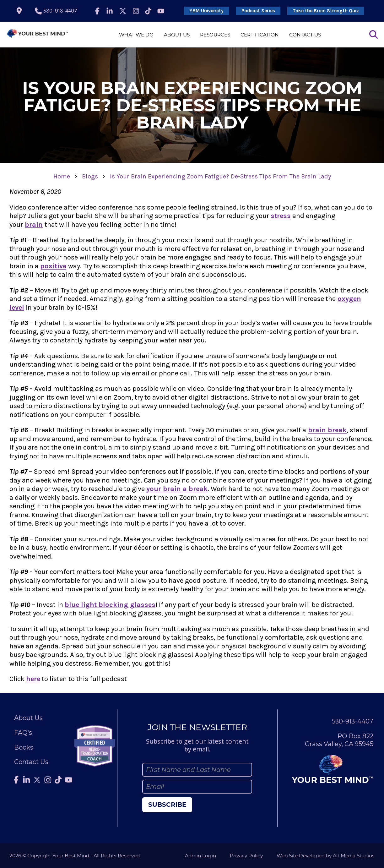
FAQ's (23, 733)
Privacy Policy (246, 856)
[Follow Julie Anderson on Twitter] (123, 11)
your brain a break (177, 489)
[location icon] (19, 11)
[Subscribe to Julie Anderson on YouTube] (161, 11)
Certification (260, 35)
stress (281, 216)
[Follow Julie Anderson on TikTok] (149, 11)
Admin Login (200, 856)
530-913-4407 (60, 11)
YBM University (206, 11)
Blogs (90, 176)
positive (53, 266)
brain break (327, 430)
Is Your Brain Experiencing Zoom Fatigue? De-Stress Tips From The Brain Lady (220, 176)
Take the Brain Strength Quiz (326, 11)
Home (62, 176)
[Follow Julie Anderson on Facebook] (97, 11)
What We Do (136, 35)
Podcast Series (258, 11)
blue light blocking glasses (110, 605)
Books (24, 747)
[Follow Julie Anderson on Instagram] (136, 11)
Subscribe (167, 805)
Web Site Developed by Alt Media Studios (326, 856)
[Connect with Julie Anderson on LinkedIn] (110, 11)
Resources (215, 35)
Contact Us (305, 35)
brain (34, 225)
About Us (177, 35)
